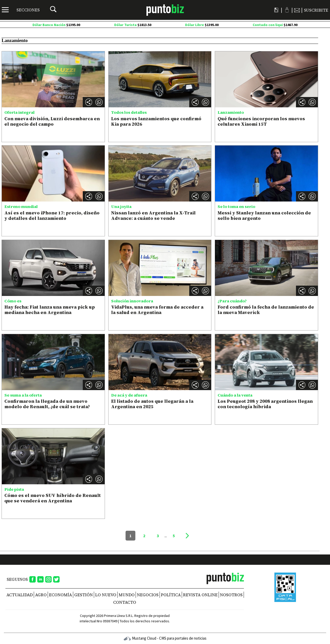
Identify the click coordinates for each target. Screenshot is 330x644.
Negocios (148, 595)
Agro (41, 595)
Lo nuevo (106, 595)
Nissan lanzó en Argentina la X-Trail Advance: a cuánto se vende (153, 216)
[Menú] (21, 10)
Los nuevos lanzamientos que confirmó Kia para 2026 (156, 121)
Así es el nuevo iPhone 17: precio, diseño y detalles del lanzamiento (52, 216)
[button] (99, 102)
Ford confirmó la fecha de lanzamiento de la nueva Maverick (266, 310)
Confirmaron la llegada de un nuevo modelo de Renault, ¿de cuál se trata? (47, 404)
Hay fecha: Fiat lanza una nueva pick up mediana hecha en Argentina (50, 310)
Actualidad (20, 595)
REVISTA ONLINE (200, 595)
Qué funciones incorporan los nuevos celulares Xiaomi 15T (261, 121)
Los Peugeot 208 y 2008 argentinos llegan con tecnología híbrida (265, 404)
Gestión (84, 595)
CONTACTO (125, 602)
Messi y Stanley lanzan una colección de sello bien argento (264, 216)
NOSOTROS (231, 595)
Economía (60, 595)
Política (171, 595)
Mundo (127, 595)
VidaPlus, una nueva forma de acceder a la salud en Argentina (157, 310)
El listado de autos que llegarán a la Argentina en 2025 (152, 404)
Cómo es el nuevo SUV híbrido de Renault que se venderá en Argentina (53, 498)
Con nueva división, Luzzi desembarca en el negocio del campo (52, 121)
